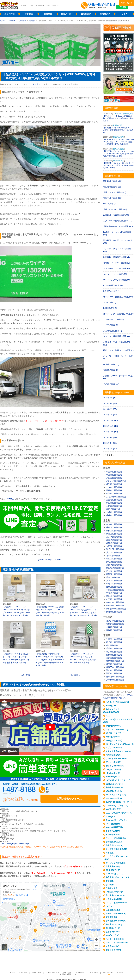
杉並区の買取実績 (114, 559)
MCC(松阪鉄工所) (113, 809)
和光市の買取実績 (114, 484)
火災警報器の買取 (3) (113, 331)
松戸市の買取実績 (114, 642)
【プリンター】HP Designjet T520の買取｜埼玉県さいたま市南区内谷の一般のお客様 (118, 118)
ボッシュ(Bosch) (113, 950)
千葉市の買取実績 (114, 648)
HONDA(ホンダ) (113, 773)
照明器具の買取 (119, 161)
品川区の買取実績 (114, 537)
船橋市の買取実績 (114, 655)
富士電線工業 (112, 917)
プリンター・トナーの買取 (123, 114)
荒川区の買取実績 (114, 552)
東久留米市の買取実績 (116, 609)
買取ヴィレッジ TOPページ (50, 560)
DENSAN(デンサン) (114, 784)
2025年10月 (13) (111, 432)
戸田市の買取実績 (114, 478)
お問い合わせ (126, 3)
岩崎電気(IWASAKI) (114, 842)
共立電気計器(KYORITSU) (117, 877)
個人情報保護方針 (119, 969)
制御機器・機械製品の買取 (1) (116, 257)
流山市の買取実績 (114, 670)
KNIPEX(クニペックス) (116, 795)
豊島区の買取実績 (114, 587)
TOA (108, 716)
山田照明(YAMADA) (114, 845)
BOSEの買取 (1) (110, 308)
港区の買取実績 (113, 577)
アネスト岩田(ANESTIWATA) (119, 751)
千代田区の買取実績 (115, 590)
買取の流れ (86, 14)
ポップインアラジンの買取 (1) (116, 280)
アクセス (29, 14)
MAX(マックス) (112, 935)
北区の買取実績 (113, 556)
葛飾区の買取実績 (114, 543)
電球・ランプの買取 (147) (115, 192)
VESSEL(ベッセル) (114, 791)
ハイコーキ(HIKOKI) (115, 939)
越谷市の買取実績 (114, 515)
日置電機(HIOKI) (113, 866)
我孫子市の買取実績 (115, 667)
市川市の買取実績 (114, 652)
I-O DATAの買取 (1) (112, 291)
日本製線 (110, 853)
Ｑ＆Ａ (124, 14)
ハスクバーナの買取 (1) (114, 319)
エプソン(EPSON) (114, 748)
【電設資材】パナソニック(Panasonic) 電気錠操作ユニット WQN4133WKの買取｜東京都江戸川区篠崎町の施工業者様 (84, 595)
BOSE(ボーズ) (112, 706)
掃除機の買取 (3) (111, 370)
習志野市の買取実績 (115, 661)
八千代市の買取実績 (115, 680)
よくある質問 (82, 969)
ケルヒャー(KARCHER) (116, 759)
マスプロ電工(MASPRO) (116, 903)
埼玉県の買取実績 (114, 472)
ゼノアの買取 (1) (111, 325)
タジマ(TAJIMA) (113, 831)
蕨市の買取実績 (113, 509)
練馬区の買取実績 (114, 527)
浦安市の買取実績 (114, 664)
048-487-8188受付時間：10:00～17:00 (98, 6)
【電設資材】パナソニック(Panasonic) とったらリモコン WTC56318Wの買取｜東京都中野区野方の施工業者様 (84, 642)
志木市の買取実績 (114, 487)
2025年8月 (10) (110, 443)
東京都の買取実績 (114, 524)
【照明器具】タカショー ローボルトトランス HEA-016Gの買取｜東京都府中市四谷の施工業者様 (119, 165)
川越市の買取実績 (114, 512)
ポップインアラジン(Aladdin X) (120, 744)
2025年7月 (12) (110, 449)
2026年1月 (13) (110, 415)
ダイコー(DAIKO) (113, 762)
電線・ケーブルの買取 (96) (115, 209)
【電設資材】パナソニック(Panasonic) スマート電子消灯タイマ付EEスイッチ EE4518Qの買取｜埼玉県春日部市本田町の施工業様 (50, 644)
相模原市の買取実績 (115, 624)
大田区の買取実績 (114, 546)
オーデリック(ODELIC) (116, 863)
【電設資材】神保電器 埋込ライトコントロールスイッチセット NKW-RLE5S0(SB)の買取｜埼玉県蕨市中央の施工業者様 (17, 642)
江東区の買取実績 (114, 540)
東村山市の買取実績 (115, 602)
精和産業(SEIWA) (113, 755)
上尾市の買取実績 (114, 506)
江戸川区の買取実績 (115, 549)
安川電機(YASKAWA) (115, 895)
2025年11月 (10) (111, 426)
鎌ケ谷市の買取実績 (115, 677)
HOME (10, 969)
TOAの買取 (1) (110, 302)
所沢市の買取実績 (114, 493)
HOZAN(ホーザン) (114, 798)
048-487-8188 (29, 791)
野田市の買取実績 (114, 673)
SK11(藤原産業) (113, 824)
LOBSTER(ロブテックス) (117, 806)
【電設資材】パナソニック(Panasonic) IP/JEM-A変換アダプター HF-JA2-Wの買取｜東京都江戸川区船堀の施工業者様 (17, 595)
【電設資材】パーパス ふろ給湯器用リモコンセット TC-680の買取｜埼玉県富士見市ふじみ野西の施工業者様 (50, 595)
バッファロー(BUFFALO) (117, 730)
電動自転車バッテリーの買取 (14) (118, 226)
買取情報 (23, 21)
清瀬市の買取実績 (114, 612)
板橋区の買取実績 (114, 531)
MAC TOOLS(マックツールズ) (119, 813)
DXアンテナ (111, 906)
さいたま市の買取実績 (116, 481)
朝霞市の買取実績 (114, 475)
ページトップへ (131, 974)
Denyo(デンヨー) (113, 769)
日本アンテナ (112, 888)
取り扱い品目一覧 (46, 969)
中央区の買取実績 (114, 593)
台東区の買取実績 (114, 565)
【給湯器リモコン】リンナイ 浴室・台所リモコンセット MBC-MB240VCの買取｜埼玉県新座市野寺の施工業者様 (119, 142)
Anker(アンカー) (113, 737)
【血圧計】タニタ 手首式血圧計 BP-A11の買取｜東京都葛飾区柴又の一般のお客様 (118, 130)
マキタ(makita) (112, 946)
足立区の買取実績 (114, 571)
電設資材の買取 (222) (113, 187)
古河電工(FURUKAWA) (116, 921)
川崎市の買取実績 (114, 627)
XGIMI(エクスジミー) (115, 733)
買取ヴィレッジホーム (8, 21)
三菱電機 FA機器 (113, 910)
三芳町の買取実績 (114, 500)
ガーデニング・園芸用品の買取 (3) (118, 314)
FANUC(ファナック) (115, 892)
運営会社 (106, 969)
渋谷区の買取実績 (114, 562)
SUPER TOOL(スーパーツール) (119, 802)
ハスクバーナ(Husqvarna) (117, 702)
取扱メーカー (67, 14)
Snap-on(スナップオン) (116, 820)
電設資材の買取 (119, 137)
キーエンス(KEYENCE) (116, 914)
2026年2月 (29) (110, 409)
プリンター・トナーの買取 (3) (116, 268)
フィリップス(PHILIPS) (116, 838)
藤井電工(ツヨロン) (114, 787)
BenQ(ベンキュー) (114, 740)
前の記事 (26, 675)
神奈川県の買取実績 (115, 621)
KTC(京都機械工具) (114, 827)
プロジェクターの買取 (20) (115, 274)
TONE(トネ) (111, 816)
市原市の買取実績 (114, 658)
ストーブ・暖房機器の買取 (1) (116, 336)
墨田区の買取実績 (114, 596)
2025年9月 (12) (110, 437)
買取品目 (48, 14)
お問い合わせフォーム (80, 791)
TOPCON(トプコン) (114, 874)
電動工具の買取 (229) (113, 198)
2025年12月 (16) (111, 420)
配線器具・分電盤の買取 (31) (116, 215)
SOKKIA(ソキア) (113, 870)
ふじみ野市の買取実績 (116, 497)
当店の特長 (10, 14)
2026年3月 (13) (110, 403)
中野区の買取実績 (114, 584)
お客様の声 (105, 14)
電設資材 (32, 21)
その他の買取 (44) (111, 384)
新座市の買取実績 (114, 490)
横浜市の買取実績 (114, 630)
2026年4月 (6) (109, 398)
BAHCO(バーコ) (113, 928)
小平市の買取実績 (114, 599)
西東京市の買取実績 (115, 605)
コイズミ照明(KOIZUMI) (116, 849)
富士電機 (110, 881)
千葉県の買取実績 (114, 639)
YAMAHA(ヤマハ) (113, 726)
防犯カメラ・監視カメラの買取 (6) (118, 350)
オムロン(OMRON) (114, 899)
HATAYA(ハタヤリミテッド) (118, 780)
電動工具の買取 (119, 149)
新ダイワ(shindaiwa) (115, 766)
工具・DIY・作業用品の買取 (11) (118, 221)
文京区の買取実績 (114, 580)
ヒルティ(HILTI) (113, 835)
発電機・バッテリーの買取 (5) (116, 263)
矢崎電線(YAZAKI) (114, 924)
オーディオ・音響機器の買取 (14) (118, 297)
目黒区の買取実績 (114, 574)
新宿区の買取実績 (114, 534)
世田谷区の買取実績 (115, 568)
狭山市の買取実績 (114, 503)
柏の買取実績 (112, 645)
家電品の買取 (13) (111, 364)
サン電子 (110, 885)
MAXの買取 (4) (110, 204)
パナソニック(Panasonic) (117, 943)
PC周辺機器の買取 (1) (113, 285)
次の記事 (74, 675)
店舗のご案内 (31, 969)
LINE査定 (126, 8)
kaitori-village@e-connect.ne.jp (15, 840)
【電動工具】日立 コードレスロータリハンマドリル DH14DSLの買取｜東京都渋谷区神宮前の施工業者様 (119, 154)
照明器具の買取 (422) (113, 181)
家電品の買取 (118, 125)
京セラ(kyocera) (113, 932)
